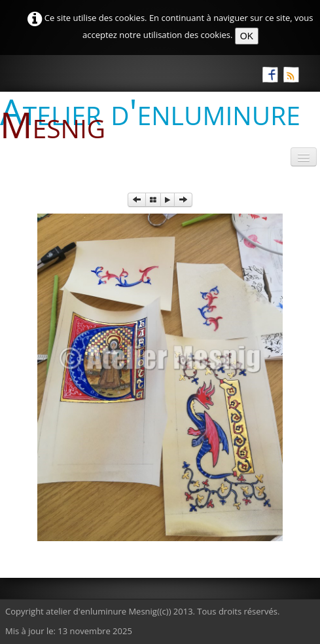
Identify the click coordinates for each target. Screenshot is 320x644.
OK (247, 36)
